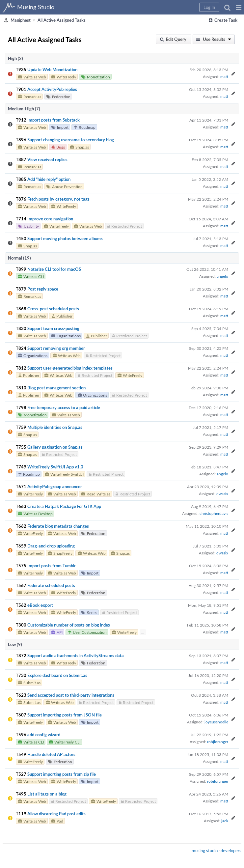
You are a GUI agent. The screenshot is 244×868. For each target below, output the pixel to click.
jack (225, 821)
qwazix (222, 493)
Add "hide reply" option (49, 179)
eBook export (40, 605)
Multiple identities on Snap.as (55, 427)
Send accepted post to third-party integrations (71, 695)
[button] (239, 7)
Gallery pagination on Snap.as (55, 447)
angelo (222, 276)
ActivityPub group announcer (55, 487)
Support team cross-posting (53, 328)
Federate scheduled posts (51, 585)
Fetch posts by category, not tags (58, 199)
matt (224, 76)
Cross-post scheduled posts (53, 309)
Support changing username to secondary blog (71, 140)
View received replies (47, 159)
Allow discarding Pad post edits (56, 814)
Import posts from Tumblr (52, 566)
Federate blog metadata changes (58, 526)
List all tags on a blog (47, 794)
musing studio (205, 851)
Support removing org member (56, 348)
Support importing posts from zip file (62, 774)
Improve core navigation (50, 219)
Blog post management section (56, 388)
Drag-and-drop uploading (51, 546)
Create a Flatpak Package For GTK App (64, 506)
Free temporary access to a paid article (64, 407)
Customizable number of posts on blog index (69, 625)
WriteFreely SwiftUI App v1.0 (55, 467)
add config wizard (44, 735)
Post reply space (43, 289)
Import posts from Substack (54, 120)
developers (231, 851)
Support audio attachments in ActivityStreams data (76, 656)
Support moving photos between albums (65, 238)
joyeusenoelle (216, 722)
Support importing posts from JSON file (65, 715)
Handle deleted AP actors (51, 754)
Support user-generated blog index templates (70, 368)
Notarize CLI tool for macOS (54, 269)
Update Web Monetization (52, 70)
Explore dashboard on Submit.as (57, 675)
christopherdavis (214, 513)
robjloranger (218, 742)
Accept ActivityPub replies (52, 89)
